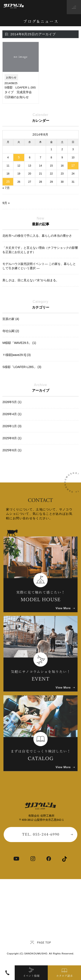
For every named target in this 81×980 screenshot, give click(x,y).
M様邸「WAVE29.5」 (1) (19, 343)
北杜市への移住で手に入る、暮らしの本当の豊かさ (37, 236)
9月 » (6, 203)
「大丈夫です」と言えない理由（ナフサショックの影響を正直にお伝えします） (40, 250)
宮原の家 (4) (11, 319)
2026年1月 (12, 426)
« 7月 (6, 188)
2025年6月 (12, 450)
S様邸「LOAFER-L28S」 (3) (22, 367)
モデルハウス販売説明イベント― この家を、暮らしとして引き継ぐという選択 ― (39, 266)
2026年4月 (12, 414)
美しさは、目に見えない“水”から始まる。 (31, 280)
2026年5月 (12, 402)
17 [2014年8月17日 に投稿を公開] (73, 165)
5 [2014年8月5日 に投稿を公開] (19, 157)
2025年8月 (12, 438)
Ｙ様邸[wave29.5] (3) (17, 355)
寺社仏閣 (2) (11, 331)
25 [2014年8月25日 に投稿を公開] (8, 182)
